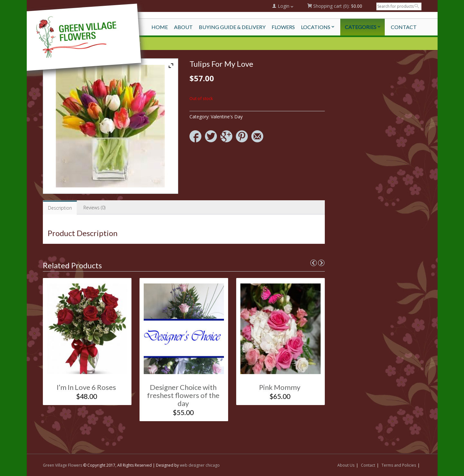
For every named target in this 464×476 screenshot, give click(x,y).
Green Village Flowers (63, 465)
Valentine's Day (227, 117)
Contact (368, 465)
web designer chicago (200, 465)
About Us (346, 465)
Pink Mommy (280, 387)
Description (60, 208)
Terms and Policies (399, 465)
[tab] (60, 208)
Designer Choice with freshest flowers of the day (183, 395)
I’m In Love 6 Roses (86, 387)
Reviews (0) (94, 208)
